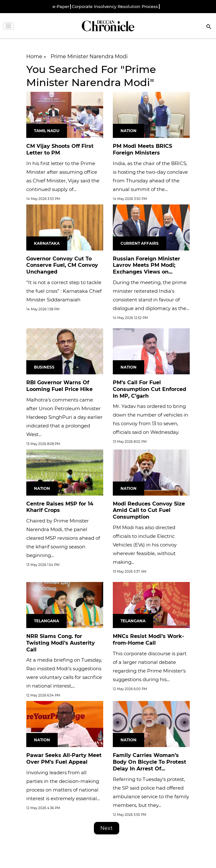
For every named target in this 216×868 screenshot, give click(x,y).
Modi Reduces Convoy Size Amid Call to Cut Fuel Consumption (149, 510)
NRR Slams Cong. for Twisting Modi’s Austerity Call (61, 643)
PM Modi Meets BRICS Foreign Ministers (142, 149)
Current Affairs (140, 243)
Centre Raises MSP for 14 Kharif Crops (60, 507)
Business (44, 367)
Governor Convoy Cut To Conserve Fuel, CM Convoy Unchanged (62, 265)
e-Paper (61, 7)
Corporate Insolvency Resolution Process (115, 7)
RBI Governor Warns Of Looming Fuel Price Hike (59, 386)
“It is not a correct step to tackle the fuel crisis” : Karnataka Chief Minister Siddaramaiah (64, 291)
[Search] (209, 27)
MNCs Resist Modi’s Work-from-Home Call (148, 640)
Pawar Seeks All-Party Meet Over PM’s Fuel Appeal (64, 759)
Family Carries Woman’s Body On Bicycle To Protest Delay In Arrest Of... (150, 762)
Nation (129, 131)
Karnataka (47, 243)
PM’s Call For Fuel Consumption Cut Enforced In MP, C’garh (150, 389)
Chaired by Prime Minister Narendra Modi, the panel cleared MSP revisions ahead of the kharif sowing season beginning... (63, 538)
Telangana (46, 621)
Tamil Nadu (47, 131)
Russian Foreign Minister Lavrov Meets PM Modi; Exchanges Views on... (146, 265)
